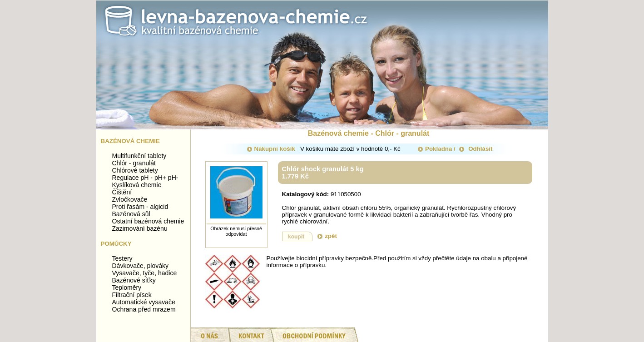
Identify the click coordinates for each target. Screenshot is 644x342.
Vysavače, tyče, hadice (145, 273)
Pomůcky (116, 244)
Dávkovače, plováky (141, 266)
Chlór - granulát (134, 163)
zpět (327, 236)
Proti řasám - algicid (140, 207)
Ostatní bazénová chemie (148, 221)
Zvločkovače (130, 199)
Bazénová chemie (130, 141)
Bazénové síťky (134, 280)
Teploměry (127, 287)
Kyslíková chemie (137, 185)
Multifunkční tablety (139, 156)
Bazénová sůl (131, 214)
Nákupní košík (271, 149)
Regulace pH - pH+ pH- (145, 178)
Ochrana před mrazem (144, 309)
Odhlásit (476, 149)
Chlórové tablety (135, 170)
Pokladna (435, 149)
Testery (122, 258)
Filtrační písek (132, 295)
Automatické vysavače (144, 302)
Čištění (122, 192)
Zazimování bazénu (140, 228)
